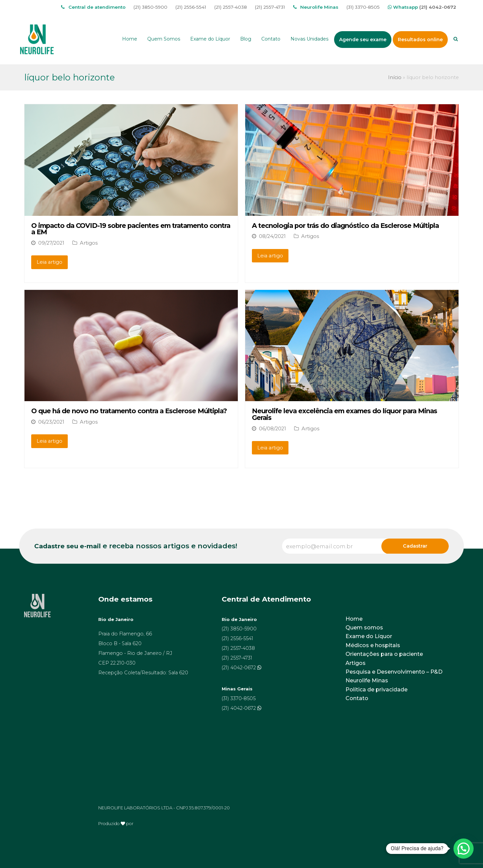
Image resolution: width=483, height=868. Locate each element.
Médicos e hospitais (373, 645)
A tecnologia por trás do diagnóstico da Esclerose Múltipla (345, 226)
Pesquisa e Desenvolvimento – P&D (394, 672)
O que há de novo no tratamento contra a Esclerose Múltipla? (129, 411)
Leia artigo (49, 262)
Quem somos (364, 628)
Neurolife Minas (367, 680)
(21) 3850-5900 (150, 7)
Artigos (89, 243)
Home (354, 619)
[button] (464, 849)
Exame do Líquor (369, 636)
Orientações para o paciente (384, 654)
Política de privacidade (377, 690)
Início (395, 77)
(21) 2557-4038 (231, 7)
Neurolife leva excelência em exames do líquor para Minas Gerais (344, 414)
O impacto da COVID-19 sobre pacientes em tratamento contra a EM (131, 229)
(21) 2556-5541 (191, 7)
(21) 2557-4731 (270, 7)
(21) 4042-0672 (438, 7)
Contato (357, 698)
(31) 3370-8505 (363, 7)
